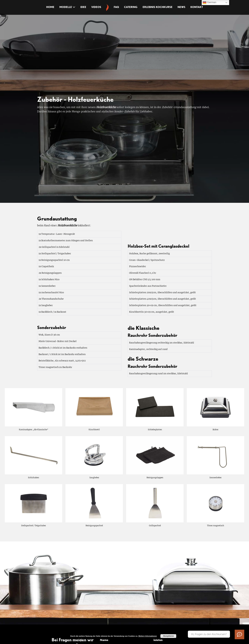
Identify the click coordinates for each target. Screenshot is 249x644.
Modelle (67, 7)
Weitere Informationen (148, 636)
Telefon (158, 640)
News (181, 7)
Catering (131, 7)
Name (104, 640)
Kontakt (197, 7)
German (209, 3)
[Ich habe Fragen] (239, 634)
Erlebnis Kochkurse (158, 7)
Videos (96, 7)
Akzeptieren (168, 636)
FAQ (116, 7)
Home (50, 7)
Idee (83, 7)
